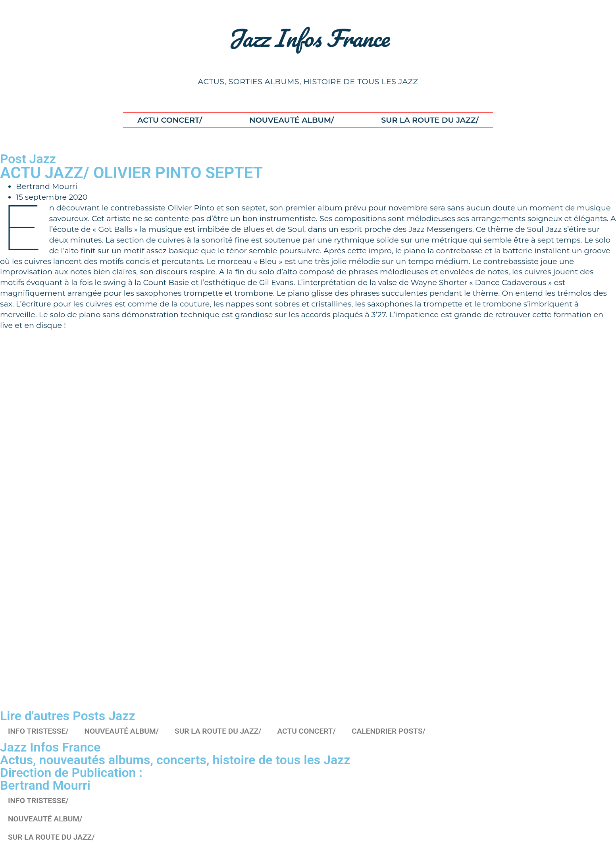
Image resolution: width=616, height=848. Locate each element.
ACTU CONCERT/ (170, 120)
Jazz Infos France (308, 38)
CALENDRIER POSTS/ (389, 731)
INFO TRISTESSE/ (38, 731)
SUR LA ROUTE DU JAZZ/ (430, 120)
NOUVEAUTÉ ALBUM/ (292, 120)
